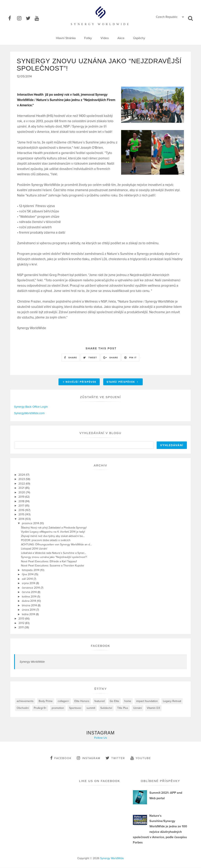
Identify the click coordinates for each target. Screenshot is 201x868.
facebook (61, 758)
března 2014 (30, 606)
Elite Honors (82, 701)
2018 (22, 501)
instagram (89, 758)
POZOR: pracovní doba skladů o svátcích (46, 541)
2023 (22, 479)
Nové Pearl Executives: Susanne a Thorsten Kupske (53, 566)
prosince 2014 (31, 524)
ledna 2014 (29, 614)
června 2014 (30, 592)
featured (100, 701)
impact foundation (147, 701)
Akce (121, 38)
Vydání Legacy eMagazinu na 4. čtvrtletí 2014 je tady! (53, 532)
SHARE (71, 358)
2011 (21, 628)
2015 (22, 515)
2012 (22, 623)
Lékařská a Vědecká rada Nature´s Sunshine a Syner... (53, 553)
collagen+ (63, 701)
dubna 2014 (29, 601)
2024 (22, 475)
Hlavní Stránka (66, 38)
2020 (22, 493)
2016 (22, 510)
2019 (22, 497)
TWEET (90, 358)
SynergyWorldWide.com (29, 413)
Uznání (138, 708)
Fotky (88, 38)
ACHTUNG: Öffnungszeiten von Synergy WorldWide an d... (56, 545)
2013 (22, 619)
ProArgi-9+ (40, 708)
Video (105, 38)
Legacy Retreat (172, 701)
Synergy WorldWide (32, 662)
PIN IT (130, 358)
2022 (22, 484)
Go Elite (114, 701)
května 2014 (30, 597)
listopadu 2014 (31, 570)
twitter (115, 758)
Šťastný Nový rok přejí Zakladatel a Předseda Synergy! (54, 528)
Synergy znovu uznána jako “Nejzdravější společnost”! (54, 557)
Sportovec (75, 708)
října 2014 (28, 575)
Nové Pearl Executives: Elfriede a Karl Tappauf (49, 562)
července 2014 (31, 588)
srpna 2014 (29, 584)
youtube (141, 758)
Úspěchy (139, 38)
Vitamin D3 (153, 708)
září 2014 (28, 579)
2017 (22, 506)
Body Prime (46, 701)
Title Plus (123, 708)
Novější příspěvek (80, 382)
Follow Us (101, 738)
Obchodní (23, 708)
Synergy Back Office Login (31, 407)
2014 (22, 519)
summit (91, 708)
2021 (22, 488)
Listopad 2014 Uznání (34, 549)
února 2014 (29, 610)
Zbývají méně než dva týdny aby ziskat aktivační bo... (53, 536)
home (128, 701)
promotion (58, 708)
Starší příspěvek (122, 382)
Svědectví (106, 708)
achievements (25, 701)
